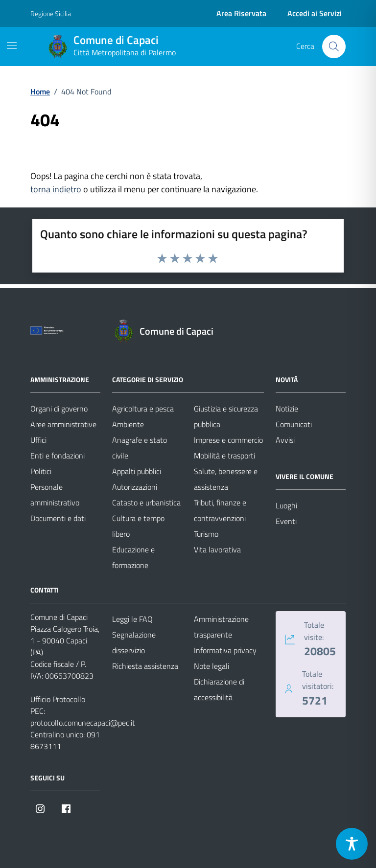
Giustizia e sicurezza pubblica (226, 416)
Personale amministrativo (55, 495)
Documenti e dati (58, 518)
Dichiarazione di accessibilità (219, 689)
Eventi (286, 521)
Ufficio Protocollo (58, 699)
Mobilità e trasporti (224, 456)
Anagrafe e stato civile (140, 448)
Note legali (211, 666)
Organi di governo (59, 409)
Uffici (38, 440)
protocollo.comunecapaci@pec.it (83, 723)
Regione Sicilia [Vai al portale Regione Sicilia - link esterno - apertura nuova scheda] (51, 13)
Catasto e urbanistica (146, 503)
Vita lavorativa (217, 549)
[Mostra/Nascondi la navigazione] (12, 46)
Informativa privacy (225, 650)
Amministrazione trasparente (221, 627)
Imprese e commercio (228, 440)
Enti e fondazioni (58, 456)
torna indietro (56, 189)
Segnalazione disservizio (134, 642)
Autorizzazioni (135, 487)
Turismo (206, 534)
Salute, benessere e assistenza (226, 479)
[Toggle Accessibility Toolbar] (352, 844)
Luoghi (286, 505)
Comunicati (294, 424)
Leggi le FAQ (132, 619)
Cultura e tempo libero (138, 526)
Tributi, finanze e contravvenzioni (220, 510)
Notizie (287, 409)
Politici (41, 471)
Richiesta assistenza (145, 666)
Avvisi (285, 440)
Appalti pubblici (137, 471)
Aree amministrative (63, 424)
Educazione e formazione (133, 557)
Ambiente (128, 424)
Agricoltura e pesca (143, 409)
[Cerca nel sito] (334, 46)
